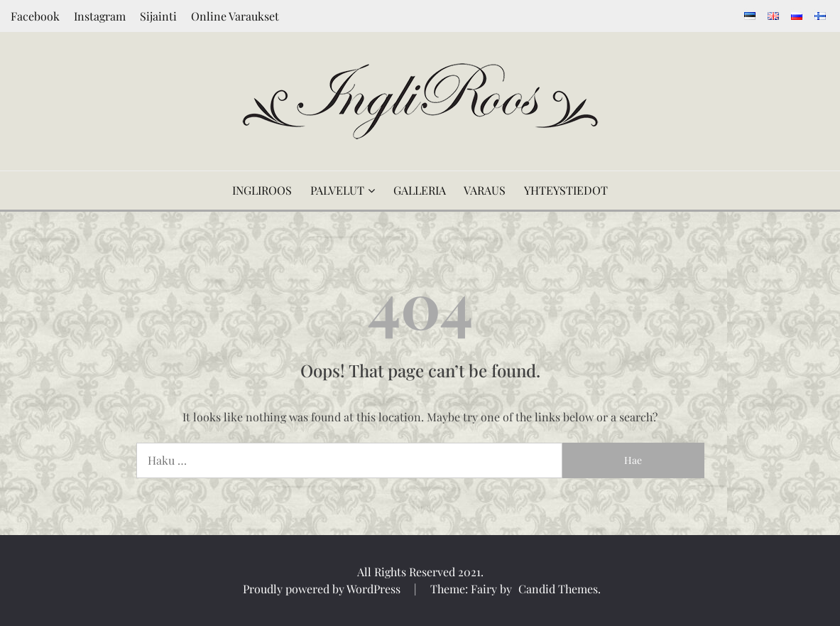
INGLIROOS (262, 190)
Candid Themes (558, 589)
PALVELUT (337, 190)
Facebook (35, 16)
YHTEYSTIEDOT (566, 190)
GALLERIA (420, 190)
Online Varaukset (235, 16)
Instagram (100, 16)
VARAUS (485, 190)
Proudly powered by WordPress (323, 589)
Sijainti (158, 16)
